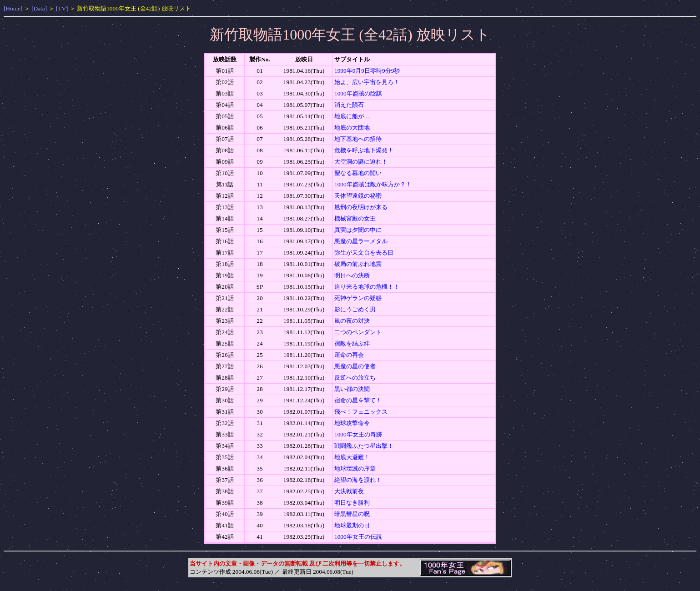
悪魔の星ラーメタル (361, 241)
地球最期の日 (352, 525)
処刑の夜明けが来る (361, 207)
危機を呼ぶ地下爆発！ (364, 150)
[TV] (62, 8)
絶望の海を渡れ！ (358, 480)
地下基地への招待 (358, 139)
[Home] (13, 8)
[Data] (39, 8)
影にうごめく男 (355, 309)
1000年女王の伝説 (358, 537)
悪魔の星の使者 (355, 366)
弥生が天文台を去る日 (364, 253)
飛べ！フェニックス (361, 412)
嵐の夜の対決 (352, 321)
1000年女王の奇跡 (358, 434)
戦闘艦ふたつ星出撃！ (364, 446)
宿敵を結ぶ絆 (352, 343)
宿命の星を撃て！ (358, 400)
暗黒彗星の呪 (352, 514)
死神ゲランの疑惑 (358, 298)
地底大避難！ (352, 457)
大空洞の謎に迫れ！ (361, 162)
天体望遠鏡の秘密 (358, 196)
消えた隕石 (349, 105)
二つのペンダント (358, 332)
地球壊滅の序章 (355, 468)
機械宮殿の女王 (355, 218)
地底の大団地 (352, 128)
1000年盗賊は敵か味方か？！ (373, 184)
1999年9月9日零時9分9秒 (367, 71)
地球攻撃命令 (352, 423)
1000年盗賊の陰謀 (358, 93)
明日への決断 (352, 275)
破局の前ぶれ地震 (358, 264)
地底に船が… (352, 116)
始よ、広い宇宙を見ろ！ (367, 82)
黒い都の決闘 (352, 389)
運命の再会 (349, 355)
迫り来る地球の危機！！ (367, 287)
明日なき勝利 (352, 503)
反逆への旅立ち (355, 378)
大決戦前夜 (349, 491)
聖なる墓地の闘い (358, 173)
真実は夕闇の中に (358, 230)
